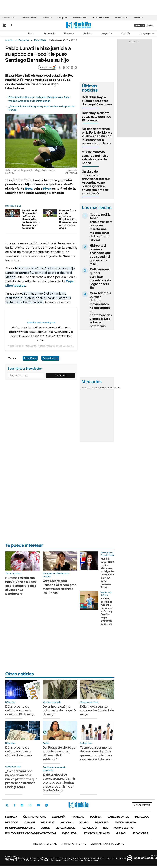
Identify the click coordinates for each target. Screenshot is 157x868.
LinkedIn (30, 805)
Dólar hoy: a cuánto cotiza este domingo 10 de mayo (96, 117)
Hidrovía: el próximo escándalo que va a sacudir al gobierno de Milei (100, 255)
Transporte (62, 18)
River (47, 189)
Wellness (48, 822)
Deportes (24, 40)
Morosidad (138, 18)
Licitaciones (140, 833)
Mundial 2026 (121, 18)
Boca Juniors (50, 358)
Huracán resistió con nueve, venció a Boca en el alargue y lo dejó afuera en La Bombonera (21, 586)
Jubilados (47, 18)
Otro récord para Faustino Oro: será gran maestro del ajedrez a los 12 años (59, 587)
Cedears (116, 388)
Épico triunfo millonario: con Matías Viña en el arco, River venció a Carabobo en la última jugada (39, 99)
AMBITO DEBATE (107, 844)
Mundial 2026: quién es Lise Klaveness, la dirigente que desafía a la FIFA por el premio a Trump (107, 573)
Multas (121, 833)
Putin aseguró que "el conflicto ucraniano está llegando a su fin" (100, 278)
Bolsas (95, 388)
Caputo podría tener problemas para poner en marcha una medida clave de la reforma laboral (101, 227)
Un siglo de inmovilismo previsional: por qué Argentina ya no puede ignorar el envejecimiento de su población (96, 182)
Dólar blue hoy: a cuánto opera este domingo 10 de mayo (97, 101)
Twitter (7, 805)
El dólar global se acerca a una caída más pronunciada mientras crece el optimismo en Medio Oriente (59, 782)
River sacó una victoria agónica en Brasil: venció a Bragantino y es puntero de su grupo (68, 219)
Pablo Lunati (30, 346)
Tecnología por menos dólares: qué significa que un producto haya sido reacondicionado (96, 753)
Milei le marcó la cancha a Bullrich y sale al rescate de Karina (95, 157)
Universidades (80, 18)
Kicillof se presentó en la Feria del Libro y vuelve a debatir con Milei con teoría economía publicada (97, 136)
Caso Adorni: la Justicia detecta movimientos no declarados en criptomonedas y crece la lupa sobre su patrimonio (101, 310)
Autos (45, 828)
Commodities (105, 388)
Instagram (22, 805)
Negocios (107, 33)
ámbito (9, 40)
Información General (20, 828)
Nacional (67, 822)
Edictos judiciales (97, 833)
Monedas (86, 388)
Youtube (38, 805)
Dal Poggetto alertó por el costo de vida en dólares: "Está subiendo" (60, 753)
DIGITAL (45, 844)
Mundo (84, 822)
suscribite (140, 25)
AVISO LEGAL (70, 833)
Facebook (14, 805)
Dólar (31, 33)
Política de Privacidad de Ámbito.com (31, 833)
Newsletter (150, 33)
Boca (29, 189)
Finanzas (69, 33)
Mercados (142, 817)
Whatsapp (47, 805)
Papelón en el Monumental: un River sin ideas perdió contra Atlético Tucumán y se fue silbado (31, 219)
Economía (49, 33)
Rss (106, 828)
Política (88, 33)
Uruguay (145, 33)
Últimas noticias (35, 817)
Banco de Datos (118, 817)
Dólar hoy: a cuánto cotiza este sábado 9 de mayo (97, 710)
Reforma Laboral (29, 18)
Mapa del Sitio (124, 828)
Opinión (126, 33)
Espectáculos (65, 828)
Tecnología (89, 828)
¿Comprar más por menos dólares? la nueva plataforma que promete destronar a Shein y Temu (21, 779)
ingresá (150, 25)
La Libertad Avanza (101, 18)
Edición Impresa (125, 822)
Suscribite (61, 375)
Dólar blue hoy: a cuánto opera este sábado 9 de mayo (19, 751)
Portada (11, 817)
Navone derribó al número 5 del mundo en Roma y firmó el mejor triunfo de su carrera (107, 611)
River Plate (40, 40)
